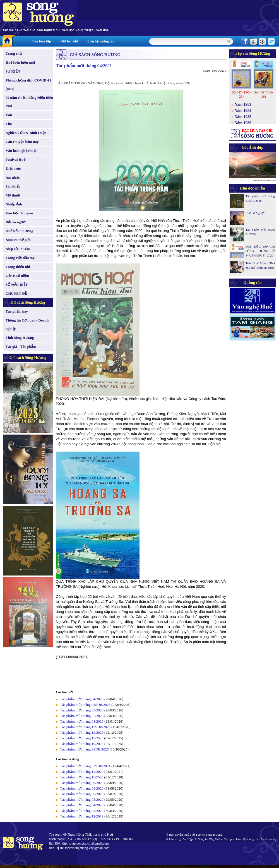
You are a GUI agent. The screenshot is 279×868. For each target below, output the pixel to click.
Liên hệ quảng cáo (101, 41)
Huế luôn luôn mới (20, 62)
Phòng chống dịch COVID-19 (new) (28, 84)
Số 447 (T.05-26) (241, 94)
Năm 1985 (243, 117)
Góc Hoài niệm (17, 276)
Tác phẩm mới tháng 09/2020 (82, 783)
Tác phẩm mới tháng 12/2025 (82, 732)
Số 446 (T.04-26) (264, 94)
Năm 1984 (243, 111)
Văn (9, 115)
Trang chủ (14, 53)
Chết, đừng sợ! (255, 213)
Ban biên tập (42, 41)
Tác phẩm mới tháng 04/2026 (82, 699)
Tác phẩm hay (17, 311)
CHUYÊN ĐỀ (16, 293)
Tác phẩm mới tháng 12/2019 (82, 816)
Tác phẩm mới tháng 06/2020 (82, 794)
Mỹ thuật (13, 195)
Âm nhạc (13, 177)
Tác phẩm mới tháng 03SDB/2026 (85, 705)
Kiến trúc (13, 168)
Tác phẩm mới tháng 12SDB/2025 (85, 727)
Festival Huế (15, 160)
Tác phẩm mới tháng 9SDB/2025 (84, 749)
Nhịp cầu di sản (18, 249)
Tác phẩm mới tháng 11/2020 (82, 777)
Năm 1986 (243, 123)
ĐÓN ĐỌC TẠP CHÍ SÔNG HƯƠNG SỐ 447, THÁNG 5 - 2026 (260, 251)
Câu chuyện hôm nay (22, 142)
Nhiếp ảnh (14, 204)
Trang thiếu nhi (18, 267)
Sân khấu (13, 186)
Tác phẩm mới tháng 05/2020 (82, 799)
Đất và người (16, 222)
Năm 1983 (243, 105)
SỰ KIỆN (13, 71)
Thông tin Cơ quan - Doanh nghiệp (27, 324)
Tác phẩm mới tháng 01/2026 (82, 721)
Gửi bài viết (69, 41)
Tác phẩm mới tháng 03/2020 (82, 811)
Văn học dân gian (19, 213)
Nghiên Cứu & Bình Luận (26, 133)
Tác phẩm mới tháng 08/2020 (82, 788)
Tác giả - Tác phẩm (21, 347)
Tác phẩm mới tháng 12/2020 (82, 772)
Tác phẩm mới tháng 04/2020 (82, 805)
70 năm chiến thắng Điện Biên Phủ (29, 102)
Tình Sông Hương (20, 338)
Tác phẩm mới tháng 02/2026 (82, 716)
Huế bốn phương (19, 231)
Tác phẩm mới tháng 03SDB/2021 (85, 766)
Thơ (9, 124)
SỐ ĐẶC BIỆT (17, 285)
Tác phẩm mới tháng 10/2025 (82, 744)
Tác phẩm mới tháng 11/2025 (82, 738)
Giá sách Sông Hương (28, 302)
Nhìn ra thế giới (18, 240)
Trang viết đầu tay (20, 258)
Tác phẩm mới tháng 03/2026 (82, 710)
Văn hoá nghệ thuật (21, 151)
